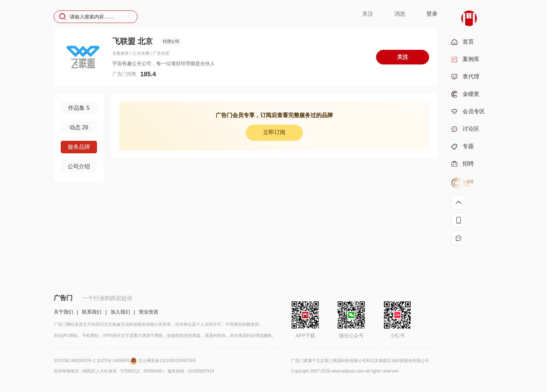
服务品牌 (79, 147)
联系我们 (92, 312)
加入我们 (120, 312)
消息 (400, 14)
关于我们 (63, 312)
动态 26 (79, 127)
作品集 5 (79, 108)
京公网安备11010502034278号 (167, 361)
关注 (368, 14)
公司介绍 (79, 166)
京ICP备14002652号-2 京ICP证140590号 (96, 361)
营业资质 (149, 312)
